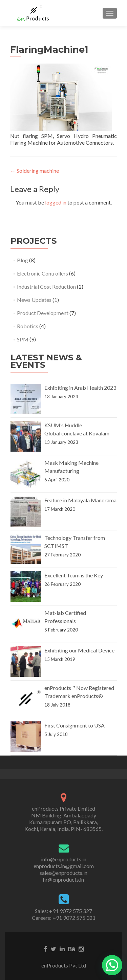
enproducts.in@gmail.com (64, 866)
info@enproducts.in (64, 859)
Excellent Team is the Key (74, 575)
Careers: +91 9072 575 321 (64, 918)
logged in (56, 202)
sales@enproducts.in (63, 873)
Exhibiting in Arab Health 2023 (80, 388)
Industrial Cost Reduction (46, 286)
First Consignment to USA (75, 725)
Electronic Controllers (43, 273)
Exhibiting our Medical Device (79, 650)
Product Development (43, 313)
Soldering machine (35, 171)
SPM (23, 339)
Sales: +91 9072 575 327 (63, 911)
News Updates (34, 300)
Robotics (28, 326)
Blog (23, 260)
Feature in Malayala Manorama (80, 500)
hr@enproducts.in (63, 879)
